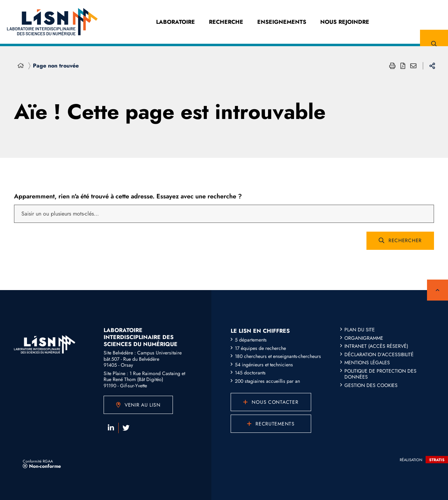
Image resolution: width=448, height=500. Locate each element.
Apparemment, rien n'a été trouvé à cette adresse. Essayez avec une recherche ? (128, 196)
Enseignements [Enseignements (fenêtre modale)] (282, 22)
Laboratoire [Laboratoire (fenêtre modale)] (176, 22)
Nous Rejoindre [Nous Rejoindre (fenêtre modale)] (345, 22)
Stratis (437, 460)
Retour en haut (437, 290)
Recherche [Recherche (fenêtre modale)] (226, 22)
